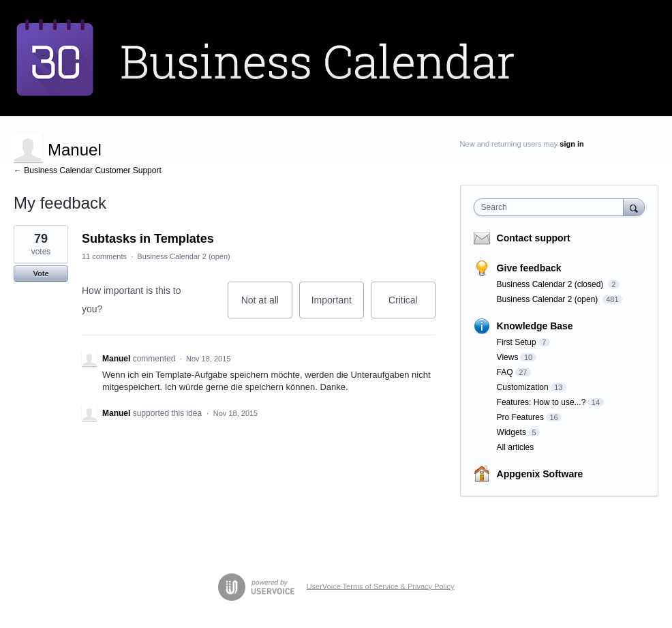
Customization (523, 387)
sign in (571, 144)
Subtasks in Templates (148, 239)
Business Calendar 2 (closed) (551, 284)
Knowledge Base (535, 326)
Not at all (267, 306)
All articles (516, 447)
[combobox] (552, 207)
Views (508, 357)
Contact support (534, 238)
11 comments (104, 256)
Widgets (511, 432)
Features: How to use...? (541, 402)
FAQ (505, 372)
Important (338, 306)
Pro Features (520, 417)
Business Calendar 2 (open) (183, 256)
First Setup (517, 342)
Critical (412, 306)
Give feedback (529, 268)
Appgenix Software (540, 474)
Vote (41, 273)
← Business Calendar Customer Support (88, 170)
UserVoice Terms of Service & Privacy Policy (381, 586)
